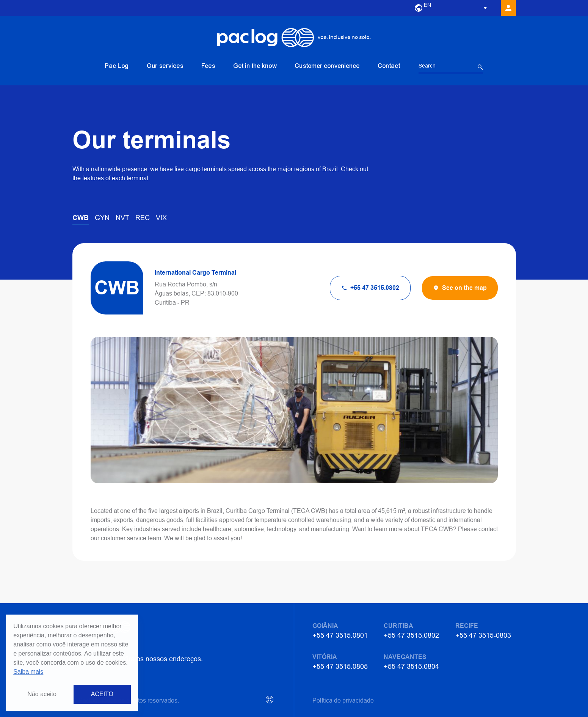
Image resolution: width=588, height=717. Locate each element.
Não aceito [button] (42, 694)
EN (427, 5)
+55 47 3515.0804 (411, 666)
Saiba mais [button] (28, 672)
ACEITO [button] (102, 694)
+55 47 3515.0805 (340, 666)
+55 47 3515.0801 (340, 635)
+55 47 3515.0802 (411, 635)
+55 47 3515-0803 (483, 635)
